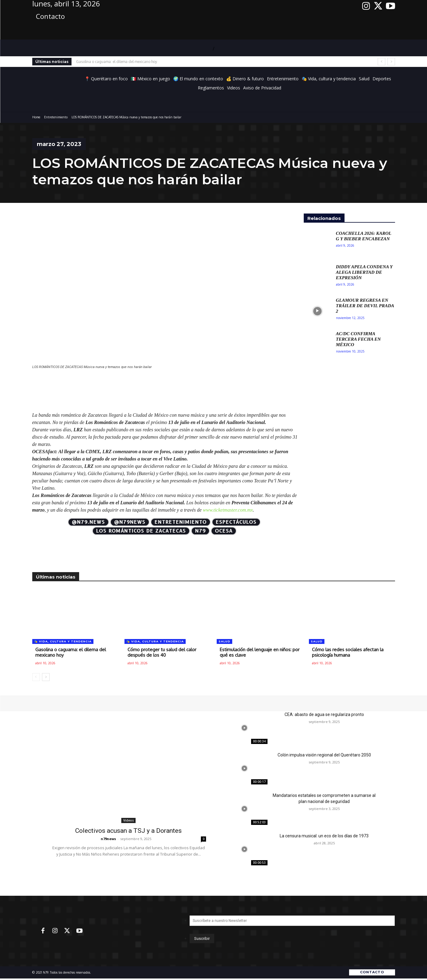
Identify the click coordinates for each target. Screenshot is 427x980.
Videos (129, 820)
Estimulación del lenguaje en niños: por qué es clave (260, 652)
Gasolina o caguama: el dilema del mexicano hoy (117, 62)
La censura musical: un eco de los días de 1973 (324, 836)
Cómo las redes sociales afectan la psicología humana (348, 652)
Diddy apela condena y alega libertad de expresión (364, 272)
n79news (108, 839)
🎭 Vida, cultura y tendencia (63, 641)
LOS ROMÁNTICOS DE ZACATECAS (141, 531)
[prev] (381, 62)
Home (36, 117)
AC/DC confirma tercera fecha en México (359, 339)
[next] (391, 62)
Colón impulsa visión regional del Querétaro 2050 (324, 755)
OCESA (224, 531)
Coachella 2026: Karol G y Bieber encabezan (364, 236)
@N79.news (88, 522)
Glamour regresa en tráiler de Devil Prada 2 (365, 306)
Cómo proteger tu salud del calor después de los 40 (162, 652)
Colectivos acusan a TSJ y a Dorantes (128, 831)
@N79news (130, 522)
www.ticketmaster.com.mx (228, 510)
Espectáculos (236, 522)
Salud (224, 641)
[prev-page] (36, 677)
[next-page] (46, 677)
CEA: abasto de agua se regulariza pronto (324, 714)
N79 (200, 531)
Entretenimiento (56, 117)
